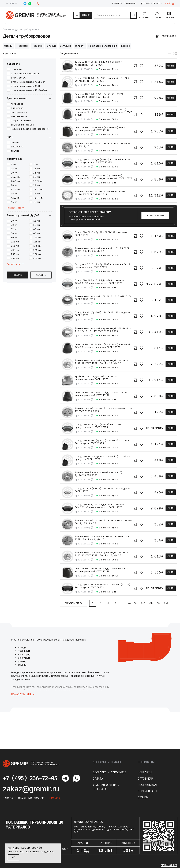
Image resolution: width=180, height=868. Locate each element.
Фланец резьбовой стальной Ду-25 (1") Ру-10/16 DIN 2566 (99, 474)
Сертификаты (147, 791)
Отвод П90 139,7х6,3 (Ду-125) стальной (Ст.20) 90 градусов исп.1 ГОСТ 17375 (99, 506)
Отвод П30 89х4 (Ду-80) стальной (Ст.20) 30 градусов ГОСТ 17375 (102, 458)
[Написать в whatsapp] (30, 3)
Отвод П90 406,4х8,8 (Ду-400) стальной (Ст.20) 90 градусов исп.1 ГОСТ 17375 (99, 282)
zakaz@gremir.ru (31, 789)
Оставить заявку (155, 216)
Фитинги (80, 46)
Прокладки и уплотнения (103, 46)
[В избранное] (141, 66)
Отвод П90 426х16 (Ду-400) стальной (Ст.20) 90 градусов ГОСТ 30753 (103, 586)
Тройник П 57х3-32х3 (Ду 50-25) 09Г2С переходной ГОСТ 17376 (98, 64)
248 (151, 603)
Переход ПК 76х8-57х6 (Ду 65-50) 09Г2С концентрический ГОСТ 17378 (99, 96)
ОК (13, 857)
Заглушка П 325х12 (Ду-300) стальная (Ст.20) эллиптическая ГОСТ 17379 (103, 266)
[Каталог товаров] (83, 15)
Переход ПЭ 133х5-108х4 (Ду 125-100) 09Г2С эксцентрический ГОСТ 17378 (102, 570)
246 (135, 603)
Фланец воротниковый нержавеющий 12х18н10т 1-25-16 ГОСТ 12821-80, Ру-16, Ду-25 (102, 554)
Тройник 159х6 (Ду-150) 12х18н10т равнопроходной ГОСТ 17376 (96, 378)
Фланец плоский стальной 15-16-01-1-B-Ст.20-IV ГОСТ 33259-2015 (104, 410)
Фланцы (51, 46)
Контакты (145, 772)
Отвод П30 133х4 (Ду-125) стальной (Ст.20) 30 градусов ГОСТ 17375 (102, 442)
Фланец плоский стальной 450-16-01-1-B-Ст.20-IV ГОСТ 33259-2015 (100, 193)
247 (143, 603)
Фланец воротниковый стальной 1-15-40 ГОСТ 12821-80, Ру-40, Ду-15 (102, 538)
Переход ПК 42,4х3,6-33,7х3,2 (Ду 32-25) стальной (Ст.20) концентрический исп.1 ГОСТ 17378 (103, 112)
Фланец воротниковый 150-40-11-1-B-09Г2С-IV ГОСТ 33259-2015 (103, 298)
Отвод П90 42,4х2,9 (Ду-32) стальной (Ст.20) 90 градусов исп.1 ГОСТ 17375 (103, 161)
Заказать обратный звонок (23, 798)
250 (166, 603)
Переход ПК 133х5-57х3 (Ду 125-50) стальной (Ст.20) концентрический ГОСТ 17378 (103, 346)
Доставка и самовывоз (110, 772)
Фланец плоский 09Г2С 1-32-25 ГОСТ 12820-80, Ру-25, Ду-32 (103, 145)
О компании (146, 762)
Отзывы (143, 797)
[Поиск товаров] (134, 15)
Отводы (8, 46)
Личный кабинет (169, 865)
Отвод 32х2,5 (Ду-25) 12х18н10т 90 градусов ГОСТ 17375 (103, 490)
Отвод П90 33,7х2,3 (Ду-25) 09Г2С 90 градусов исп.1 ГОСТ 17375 (98, 426)
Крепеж (125, 46)
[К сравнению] (135, 66)
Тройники (37, 46)
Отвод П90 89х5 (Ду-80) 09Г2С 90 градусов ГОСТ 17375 (101, 234)
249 (158, 603)
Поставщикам (147, 785)
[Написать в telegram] (25, 3)
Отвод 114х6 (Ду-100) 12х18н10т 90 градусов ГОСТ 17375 (103, 314)
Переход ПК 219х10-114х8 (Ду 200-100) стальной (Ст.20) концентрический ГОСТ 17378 (103, 177)
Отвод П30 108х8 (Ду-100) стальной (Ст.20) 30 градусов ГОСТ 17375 (102, 80)
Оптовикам (145, 779)
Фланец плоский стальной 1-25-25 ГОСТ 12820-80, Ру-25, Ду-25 (103, 522)
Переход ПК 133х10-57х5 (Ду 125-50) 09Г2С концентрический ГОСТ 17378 (101, 394)
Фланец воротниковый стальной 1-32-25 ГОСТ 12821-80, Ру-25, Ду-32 (102, 250)
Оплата (98, 779)
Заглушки (66, 46)
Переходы (22, 46)
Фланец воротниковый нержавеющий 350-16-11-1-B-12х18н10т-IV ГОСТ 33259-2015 (103, 330)
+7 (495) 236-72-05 (30, 778)
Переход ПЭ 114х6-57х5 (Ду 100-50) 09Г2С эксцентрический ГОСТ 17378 (100, 129)
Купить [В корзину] (171, 66)
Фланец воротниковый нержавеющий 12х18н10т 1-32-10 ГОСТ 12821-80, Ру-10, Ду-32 (102, 362)
